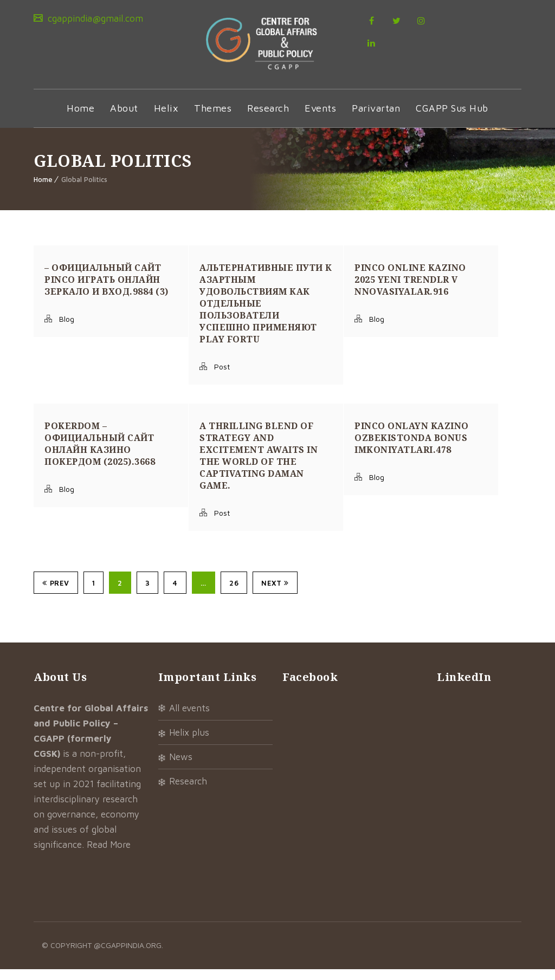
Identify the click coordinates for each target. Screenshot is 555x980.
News (181, 768)
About (124, 119)
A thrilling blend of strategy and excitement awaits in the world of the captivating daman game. (259, 466)
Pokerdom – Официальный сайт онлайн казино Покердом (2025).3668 (100, 455)
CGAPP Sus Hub (452, 119)
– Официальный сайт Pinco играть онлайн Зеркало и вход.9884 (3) (107, 290)
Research (268, 119)
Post (222, 377)
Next (275, 594)
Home (80, 119)
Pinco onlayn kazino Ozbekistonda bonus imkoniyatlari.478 (412, 449)
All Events (189, 719)
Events (320, 119)
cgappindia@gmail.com (94, 18)
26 (234, 594)
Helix (166, 119)
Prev (56, 594)
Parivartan (376, 119)
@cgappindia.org (128, 956)
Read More (109, 855)
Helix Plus (189, 743)
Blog (67, 330)
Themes (213, 119)
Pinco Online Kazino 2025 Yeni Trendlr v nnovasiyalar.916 (410, 290)
